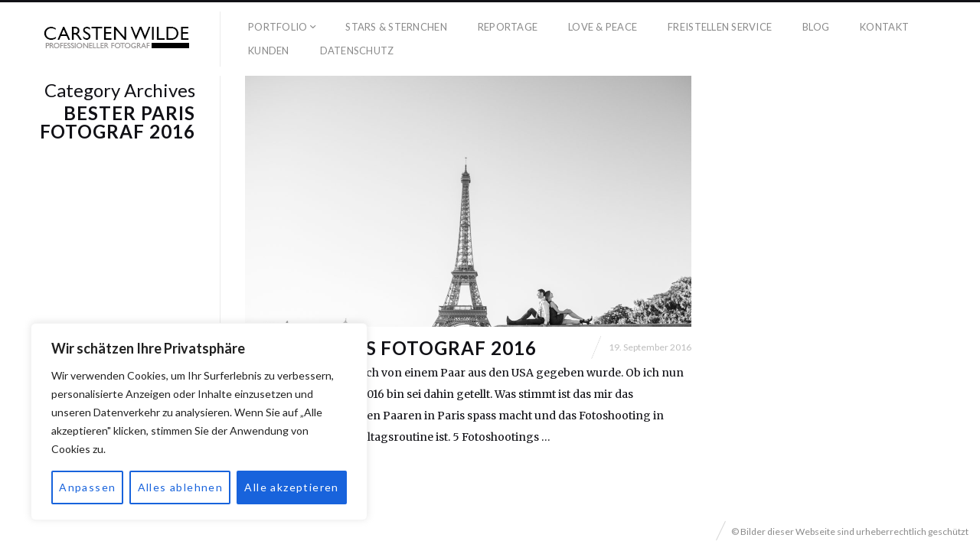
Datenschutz (357, 51)
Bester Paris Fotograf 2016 (391, 348)
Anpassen (87, 487)
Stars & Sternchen (396, 27)
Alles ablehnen (181, 487)
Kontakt (884, 27)
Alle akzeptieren (291, 487)
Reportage (508, 27)
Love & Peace (603, 27)
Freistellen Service (720, 27)
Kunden (269, 51)
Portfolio (278, 27)
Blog (816, 27)
